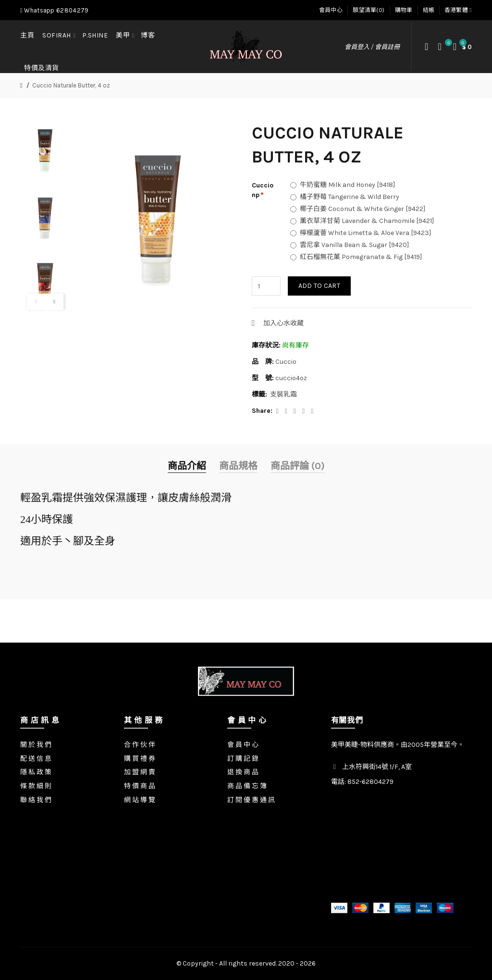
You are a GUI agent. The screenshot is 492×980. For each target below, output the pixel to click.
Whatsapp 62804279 (54, 10)
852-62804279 (370, 782)
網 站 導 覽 (140, 800)
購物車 (404, 10)
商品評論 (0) (298, 466)
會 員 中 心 (243, 745)
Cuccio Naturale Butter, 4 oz (71, 85)
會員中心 (331, 10)
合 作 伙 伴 (140, 745)
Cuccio (286, 362)
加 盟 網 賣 (140, 772)
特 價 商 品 (140, 786)
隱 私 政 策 (36, 772)
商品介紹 (187, 466)
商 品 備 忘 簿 (247, 786)
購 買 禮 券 (140, 759)
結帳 (429, 10)
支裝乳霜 (283, 394)
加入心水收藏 (283, 323)
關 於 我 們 (36, 745)
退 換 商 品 (243, 772)
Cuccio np (263, 190)
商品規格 (238, 466)
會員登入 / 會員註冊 (372, 47)
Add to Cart (319, 286)
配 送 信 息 (36, 759)
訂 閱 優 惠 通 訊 (251, 800)
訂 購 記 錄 (243, 759)
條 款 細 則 (36, 786)
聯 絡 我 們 (36, 800)
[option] (45, 149)
